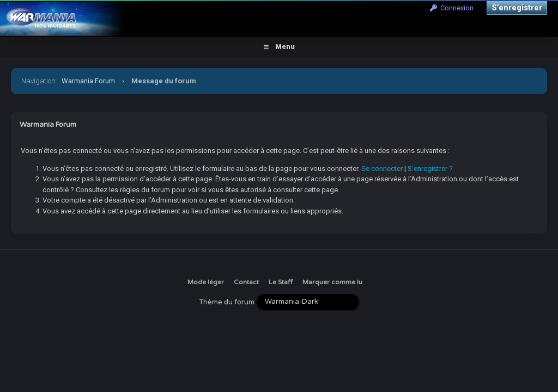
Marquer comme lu (332, 282)
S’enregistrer (517, 8)
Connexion (452, 8)
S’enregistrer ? (430, 169)
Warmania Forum (88, 81)
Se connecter (382, 169)
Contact (246, 282)
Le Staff (281, 282)
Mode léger (206, 282)
